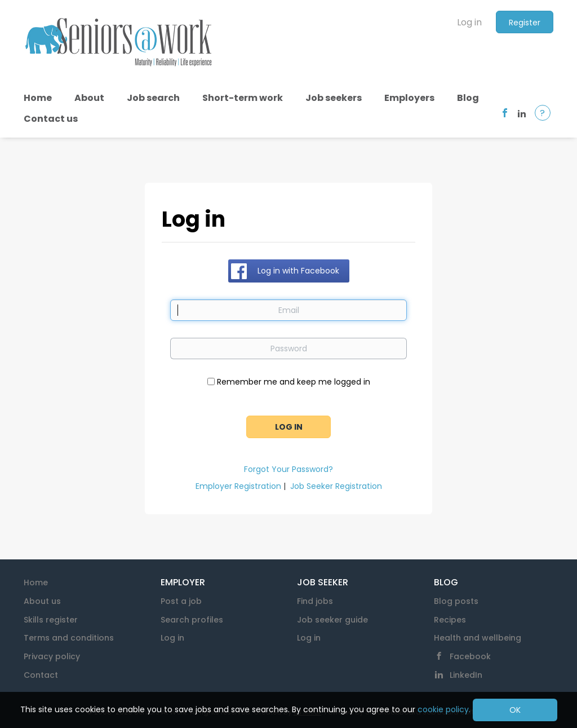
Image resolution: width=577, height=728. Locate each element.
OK (515, 710)
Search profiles (192, 620)
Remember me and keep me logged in (294, 382)
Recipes (450, 620)
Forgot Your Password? (288, 469)
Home (36, 583)
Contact (41, 675)
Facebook (470, 656)
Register (525, 23)
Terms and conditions (69, 638)
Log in (469, 22)
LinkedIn (466, 675)
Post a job (181, 601)
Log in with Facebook (298, 271)
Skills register (51, 620)
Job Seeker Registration (336, 486)
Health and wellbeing (478, 638)
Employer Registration (238, 486)
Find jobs (315, 601)
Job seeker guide (332, 620)
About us (42, 601)
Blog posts (456, 601)
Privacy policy (52, 656)
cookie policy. (444, 709)
